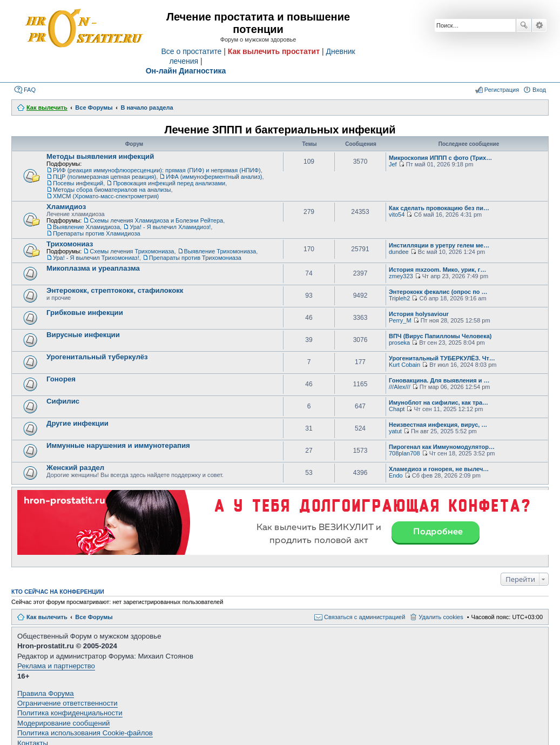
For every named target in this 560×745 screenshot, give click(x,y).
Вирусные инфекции (83, 335)
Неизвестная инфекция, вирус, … (438, 425)
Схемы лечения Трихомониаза (132, 251)
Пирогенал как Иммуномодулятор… (442, 447)
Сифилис (63, 401)
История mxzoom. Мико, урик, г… (437, 270)
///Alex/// (400, 387)
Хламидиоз (66, 207)
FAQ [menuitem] (30, 90)
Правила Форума (46, 693)
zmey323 (401, 276)
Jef (393, 164)
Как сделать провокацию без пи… (439, 208)
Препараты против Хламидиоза (97, 233)
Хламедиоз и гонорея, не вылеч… (439, 469)
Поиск (524, 25)
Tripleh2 (399, 298)
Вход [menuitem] (539, 90)
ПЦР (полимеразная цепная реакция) (104, 177)
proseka (399, 343)
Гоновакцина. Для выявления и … (439, 380)
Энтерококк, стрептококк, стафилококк (115, 290)
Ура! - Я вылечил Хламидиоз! (170, 227)
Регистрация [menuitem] (502, 90)
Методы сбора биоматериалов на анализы (112, 190)
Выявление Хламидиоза (86, 227)
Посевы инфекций (78, 183)
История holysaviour (419, 314)
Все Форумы (94, 617)
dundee (399, 252)
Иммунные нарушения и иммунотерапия (118, 445)
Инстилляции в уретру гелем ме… (439, 245)
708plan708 (404, 453)
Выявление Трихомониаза (220, 251)
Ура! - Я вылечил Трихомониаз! (96, 258)
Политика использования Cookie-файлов (85, 733)
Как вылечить (47, 617)
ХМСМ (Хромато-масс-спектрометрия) (106, 196)
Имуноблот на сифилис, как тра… (438, 402)
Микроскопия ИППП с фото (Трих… (440, 158)
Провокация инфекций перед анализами (169, 183)
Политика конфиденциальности (70, 713)
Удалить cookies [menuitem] (441, 617)
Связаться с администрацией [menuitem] (365, 617)
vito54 (397, 214)
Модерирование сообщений (63, 723)
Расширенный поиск (539, 25)
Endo (396, 475)
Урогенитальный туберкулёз (97, 357)
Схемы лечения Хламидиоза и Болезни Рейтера (156, 220)
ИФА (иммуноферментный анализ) (214, 177)
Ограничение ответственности (68, 703)
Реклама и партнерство (56, 666)
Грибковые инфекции (85, 313)
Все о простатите (191, 51)
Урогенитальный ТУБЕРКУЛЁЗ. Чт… (442, 358)
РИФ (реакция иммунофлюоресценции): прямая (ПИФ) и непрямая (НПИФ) (157, 170)
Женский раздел (75, 468)
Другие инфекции (77, 423)
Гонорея (61, 379)
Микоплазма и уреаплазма (93, 268)
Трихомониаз (70, 244)
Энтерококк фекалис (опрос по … (438, 292)
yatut (395, 431)
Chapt (397, 409)
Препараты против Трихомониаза (195, 258)
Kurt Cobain (404, 365)
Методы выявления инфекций (100, 156)
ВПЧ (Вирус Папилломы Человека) (440, 336)
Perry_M (400, 320)
